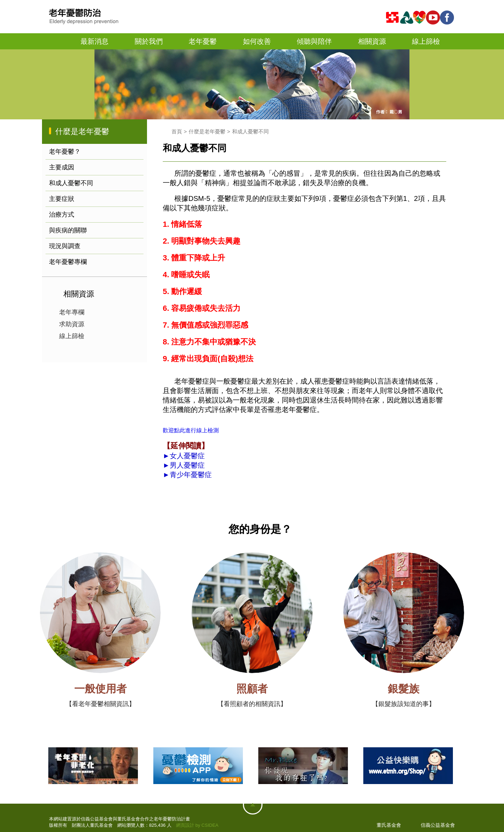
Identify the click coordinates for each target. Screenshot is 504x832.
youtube (434, 18)
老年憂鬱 (203, 41)
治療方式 (62, 215)
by (198, 825)
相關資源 (372, 41)
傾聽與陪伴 (314, 41)
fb (448, 18)
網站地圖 (253, 805)
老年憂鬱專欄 (68, 262)
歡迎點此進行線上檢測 (191, 430)
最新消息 (94, 41)
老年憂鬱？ (65, 152)
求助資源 (72, 324)
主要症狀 (62, 199)
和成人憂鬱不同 (71, 183)
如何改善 (257, 41)
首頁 (59, 41)
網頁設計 (185, 825)
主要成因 (62, 167)
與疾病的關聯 (68, 230)
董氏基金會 (389, 825)
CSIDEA (210, 825)
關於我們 (149, 41)
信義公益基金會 (438, 825)
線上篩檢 (426, 41)
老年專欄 (72, 312)
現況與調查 (65, 246)
